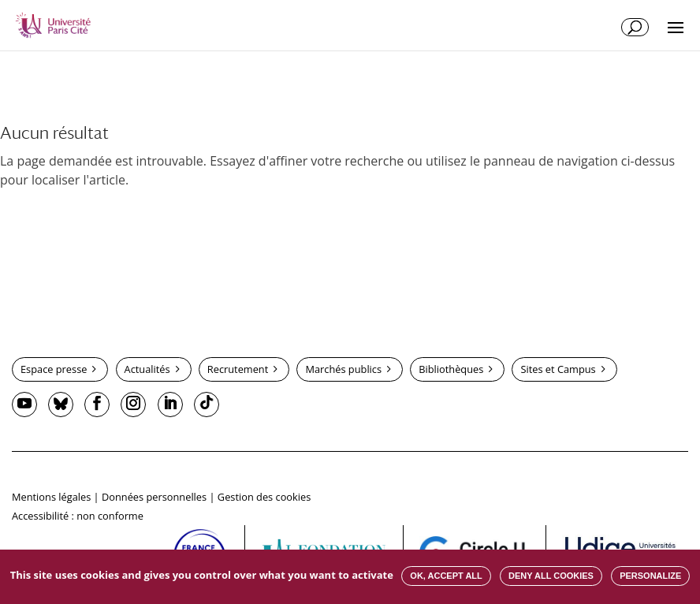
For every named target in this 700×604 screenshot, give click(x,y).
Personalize (650, 576)
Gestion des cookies (264, 497)
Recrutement (238, 369)
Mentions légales (51, 497)
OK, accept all (446, 576)
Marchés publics (343, 369)
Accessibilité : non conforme (78, 516)
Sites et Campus (558, 369)
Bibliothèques (451, 369)
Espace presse (54, 369)
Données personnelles (154, 497)
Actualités (147, 369)
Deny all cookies (551, 576)
